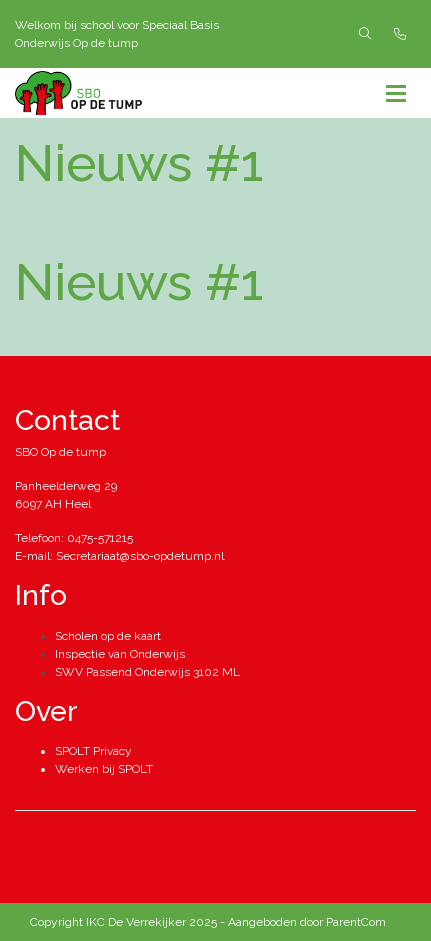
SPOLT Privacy (93, 751)
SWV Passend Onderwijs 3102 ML (147, 672)
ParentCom (356, 922)
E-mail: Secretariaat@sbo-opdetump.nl (119, 556)
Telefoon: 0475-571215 (74, 538)
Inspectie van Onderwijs (120, 654)
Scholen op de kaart (108, 636)
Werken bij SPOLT (104, 769)
